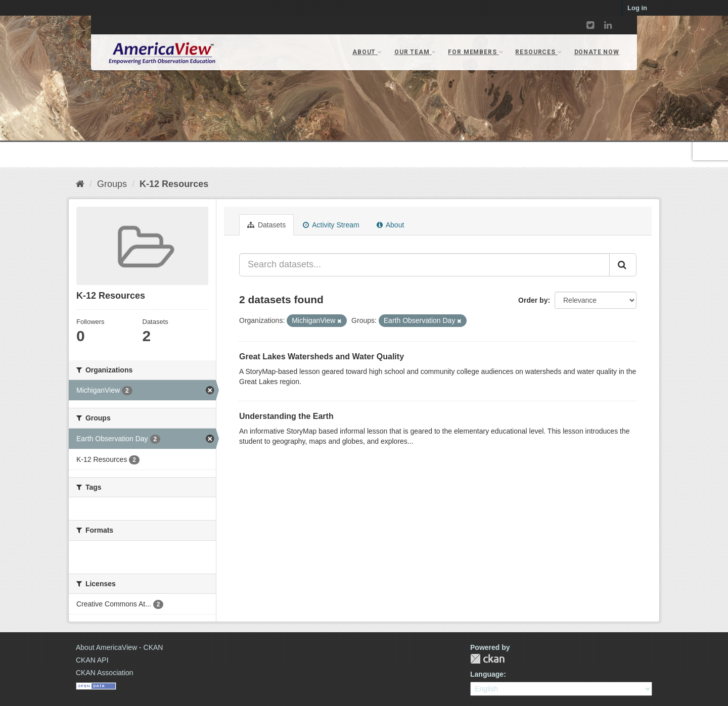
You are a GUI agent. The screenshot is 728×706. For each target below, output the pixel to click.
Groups (112, 184)
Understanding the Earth (286, 416)
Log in (637, 8)
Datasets (266, 225)
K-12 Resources (174, 184)
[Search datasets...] (424, 265)
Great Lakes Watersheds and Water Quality (322, 357)
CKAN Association (105, 673)
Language (487, 674)
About (391, 225)
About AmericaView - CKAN (119, 647)
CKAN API (92, 660)
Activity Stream (331, 225)
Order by (533, 300)
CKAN (487, 659)
